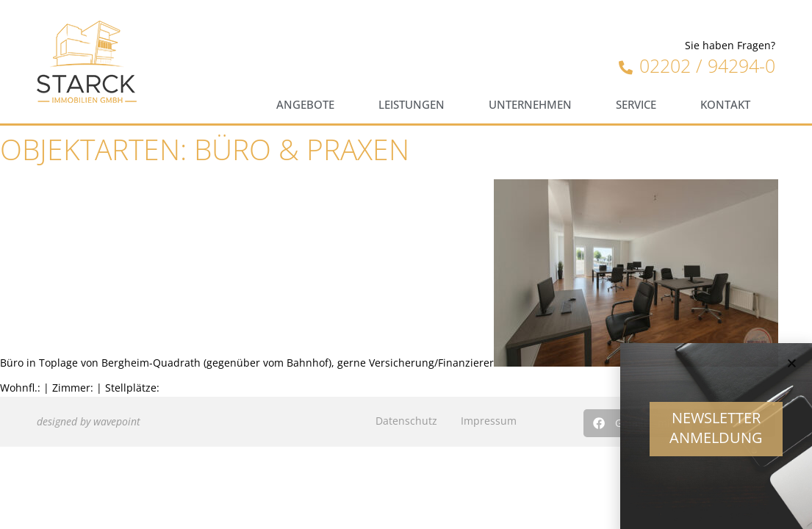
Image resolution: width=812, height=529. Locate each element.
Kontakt (725, 105)
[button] (792, 369)
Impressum (489, 421)
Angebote (305, 105)
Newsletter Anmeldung (716, 433)
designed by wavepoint (89, 421)
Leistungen (412, 105)
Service (636, 105)
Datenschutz (406, 421)
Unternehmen (530, 105)
